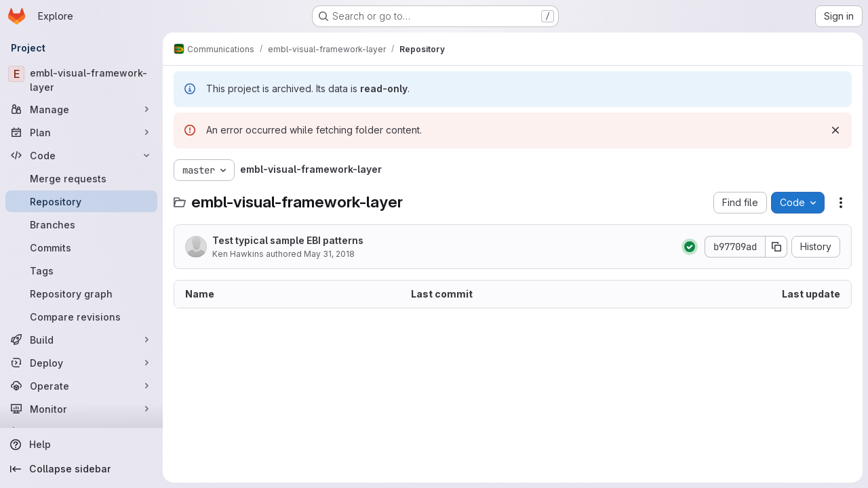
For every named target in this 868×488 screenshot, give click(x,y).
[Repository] (81, 201)
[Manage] (81, 109)
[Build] (81, 340)
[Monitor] (81, 409)
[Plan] (81, 132)
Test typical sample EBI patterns (288, 240)
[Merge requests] (81, 178)
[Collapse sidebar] (81, 469)
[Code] (81, 155)
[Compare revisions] (81, 317)
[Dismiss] (835, 130)
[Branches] (81, 224)
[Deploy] (81, 363)
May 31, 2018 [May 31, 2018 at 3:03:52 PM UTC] (329, 254)
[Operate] (81, 386)
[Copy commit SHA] (776, 247)
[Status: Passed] (690, 247)
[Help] (81, 445)
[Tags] (81, 270)
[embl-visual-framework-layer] (81, 80)
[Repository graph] (81, 293)
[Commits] (81, 247)
